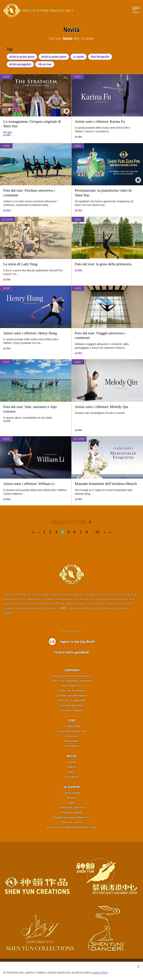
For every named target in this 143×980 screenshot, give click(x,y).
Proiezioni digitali (72, 812)
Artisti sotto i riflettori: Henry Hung (30, 333)
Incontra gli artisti (71, 705)
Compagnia (71, 670)
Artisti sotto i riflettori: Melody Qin (101, 407)
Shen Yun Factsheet (71, 691)
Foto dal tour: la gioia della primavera (103, 264)
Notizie (6, 77)
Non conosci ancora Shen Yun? (72, 676)
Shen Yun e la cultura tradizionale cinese (71, 827)
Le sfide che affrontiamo (71, 696)
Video (72, 720)
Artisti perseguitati (20, 64)
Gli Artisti (71, 736)
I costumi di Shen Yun (72, 807)
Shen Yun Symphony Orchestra (72, 681)
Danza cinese (71, 793)
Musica (71, 798)
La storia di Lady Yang (20, 264)
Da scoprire (7, 220)
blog (71, 772)
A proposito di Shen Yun (71, 731)
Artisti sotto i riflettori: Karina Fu (100, 122)
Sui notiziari (71, 746)
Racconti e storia (71, 822)
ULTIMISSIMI (71, 726)
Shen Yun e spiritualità (71, 700)
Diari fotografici (100, 57)
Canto (71, 803)
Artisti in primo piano (22, 57)
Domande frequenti (71, 710)
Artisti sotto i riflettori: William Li (29, 484)
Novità (71, 762)
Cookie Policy (99, 972)
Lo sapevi (79, 57)
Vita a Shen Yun (71, 686)
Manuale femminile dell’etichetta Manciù (106, 484)
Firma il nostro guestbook (72, 652)
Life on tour (45, 64)
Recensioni (71, 741)
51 (98, 532)
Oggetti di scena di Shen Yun (71, 817)
